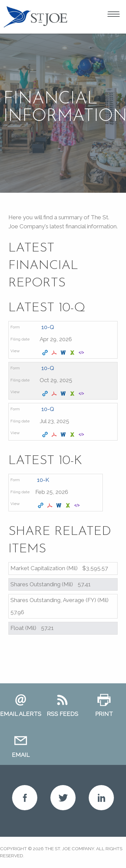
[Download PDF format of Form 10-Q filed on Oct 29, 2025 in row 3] (55, 394)
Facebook (25, 798)
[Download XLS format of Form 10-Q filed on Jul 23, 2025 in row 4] (73, 435)
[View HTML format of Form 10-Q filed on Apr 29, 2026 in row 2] (46, 353)
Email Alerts (21, 714)
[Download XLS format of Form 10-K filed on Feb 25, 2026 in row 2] (69, 506)
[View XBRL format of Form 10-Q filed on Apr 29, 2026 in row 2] (82, 353)
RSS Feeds (62, 714)
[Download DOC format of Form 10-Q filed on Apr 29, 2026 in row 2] (64, 353)
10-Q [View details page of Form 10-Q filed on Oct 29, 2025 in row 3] (48, 368)
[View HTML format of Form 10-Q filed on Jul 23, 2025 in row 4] (46, 435)
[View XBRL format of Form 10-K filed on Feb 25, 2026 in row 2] (78, 506)
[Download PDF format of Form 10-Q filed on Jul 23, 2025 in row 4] (55, 435)
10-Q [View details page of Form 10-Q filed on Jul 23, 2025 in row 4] (48, 409)
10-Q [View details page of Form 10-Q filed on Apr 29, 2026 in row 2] (48, 327)
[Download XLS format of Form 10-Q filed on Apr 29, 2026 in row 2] (73, 353)
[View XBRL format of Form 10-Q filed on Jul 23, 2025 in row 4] (82, 435)
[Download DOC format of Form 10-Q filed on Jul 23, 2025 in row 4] (64, 435)
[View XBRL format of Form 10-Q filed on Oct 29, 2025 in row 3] (82, 394)
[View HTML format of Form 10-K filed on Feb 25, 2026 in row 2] (41, 506)
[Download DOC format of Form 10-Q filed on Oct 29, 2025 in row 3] (64, 394)
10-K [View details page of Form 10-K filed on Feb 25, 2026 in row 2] (43, 480)
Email (21, 755)
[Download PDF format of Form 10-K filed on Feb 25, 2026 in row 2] (51, 506)
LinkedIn (101, 798)
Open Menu (114, 15)
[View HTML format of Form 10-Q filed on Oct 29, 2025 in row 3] (46, 394)
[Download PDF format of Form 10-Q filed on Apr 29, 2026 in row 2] (55, 353)
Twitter (63, 798)
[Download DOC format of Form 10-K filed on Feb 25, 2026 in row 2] (60, 506)
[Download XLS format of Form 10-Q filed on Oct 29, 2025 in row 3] (73, 394)
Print (104, 714)
